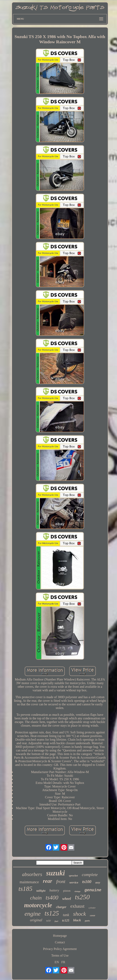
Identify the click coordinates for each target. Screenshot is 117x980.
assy (98, 883)
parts (87, 921)
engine (33, 914)
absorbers (32, 874)
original (36, 920)
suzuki (55, 873)
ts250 (82, 897)
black (77, 920)
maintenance (29, 882)
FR (63, 962)
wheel (67, 899)
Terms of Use (60, 955)
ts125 (52, 913)
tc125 (66, 920)
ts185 (25, 889)
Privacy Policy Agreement (60, 949)
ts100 (87, 882)
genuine (93, 890)
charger (61, 907)
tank (66, 915)
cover (93, 915)
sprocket (73, 876)
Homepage (60, 936)
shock (80, 914)
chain (36, 898)
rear (48, 881)
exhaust (77, 906)
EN (57, 962)
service (74, 882)
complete (90, 875)
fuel (56, 921)
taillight (41, 891)
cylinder (92, 908)
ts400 (52, 897)
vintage (78, 891)
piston (67, 891)
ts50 (48, 921)
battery (54, 890)
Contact (60, 942)
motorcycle (38, 905)
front (61, 881)
